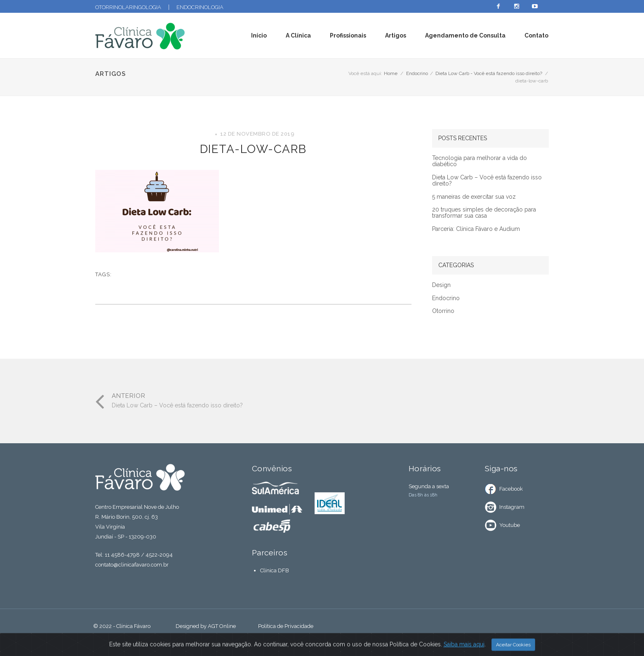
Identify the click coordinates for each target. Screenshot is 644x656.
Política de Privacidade (286, 626)
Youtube (510, 525)
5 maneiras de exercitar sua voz (474, 197)
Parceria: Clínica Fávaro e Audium (476, 229)
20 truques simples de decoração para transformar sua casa (484, 213)
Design (441, 285)
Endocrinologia (200, 7)
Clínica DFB (275, 570)
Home (391, 73)
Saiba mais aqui (464, 648)
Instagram (512, 507)
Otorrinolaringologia (128, 7)
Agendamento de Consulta (465, 35)
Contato (536, 35)
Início (259, 35)
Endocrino (417, 73)
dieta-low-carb (253, 149)
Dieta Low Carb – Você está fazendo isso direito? (487, 181)
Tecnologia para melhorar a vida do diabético (479, 161)
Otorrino (443, 311)
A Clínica (298, 35)
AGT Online (222, 626)
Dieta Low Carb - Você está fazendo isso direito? (489, 73)
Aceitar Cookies (513, 648)
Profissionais (348, 35)
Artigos (396, 35)
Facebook (511, 489)
